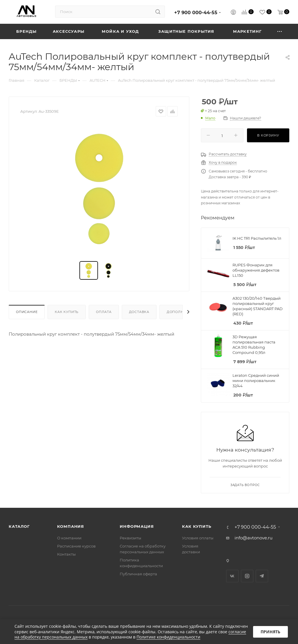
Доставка (139, 312)
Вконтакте (232, 576)
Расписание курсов (76, 546)
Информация (137, 526)
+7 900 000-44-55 (196, 13)
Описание (27, 312)
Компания (71, 526)
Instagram (247, 576)
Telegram (262, 576)
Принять (270, 632)
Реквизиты (130, 538)
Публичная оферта (138, 574)
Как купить (67, 312)
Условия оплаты (198, 538)
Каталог (19, 526)
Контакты (66, 554)
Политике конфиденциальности (168, 637)
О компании (69, 538)
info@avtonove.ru (254, 538)
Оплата (104, 312)
